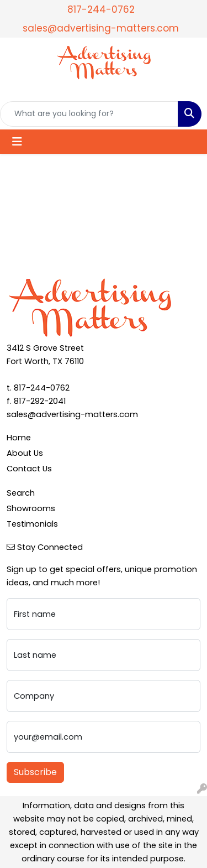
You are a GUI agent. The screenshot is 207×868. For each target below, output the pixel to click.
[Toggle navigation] (17, 142)
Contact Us (29, 469)
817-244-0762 (101, 9)
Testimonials (32, 524)
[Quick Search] (89, 114)
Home (19, 438)
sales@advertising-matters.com (101, 28)
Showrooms (31, 508)
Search (21, 493)
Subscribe (35, 772)
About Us (25, 453)
